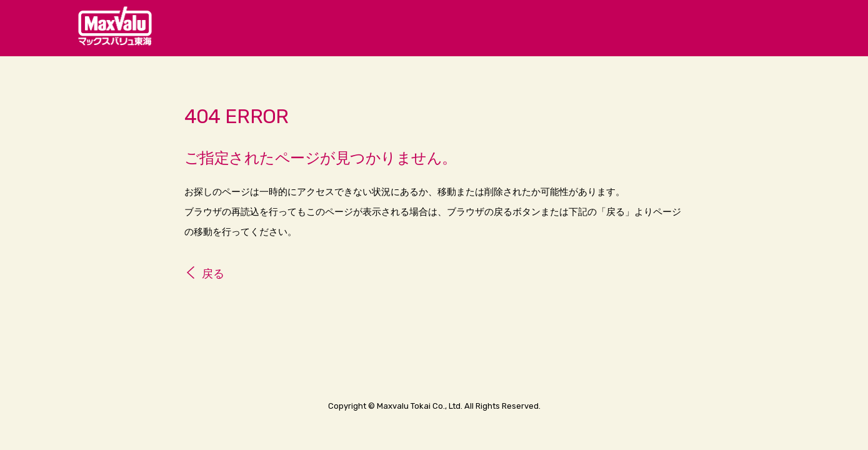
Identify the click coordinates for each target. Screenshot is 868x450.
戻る (213, 274)
